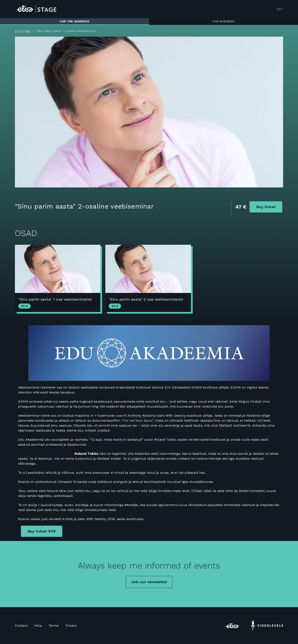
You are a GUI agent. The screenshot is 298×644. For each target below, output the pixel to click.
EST (280, 9)
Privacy (71, 625)
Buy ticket (266, 207)
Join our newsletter (149, 582)
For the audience (74, 21)
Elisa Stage (23, 31)
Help (38, 625)
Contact (21, 625)
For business (223, 21)
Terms (54, 625)
